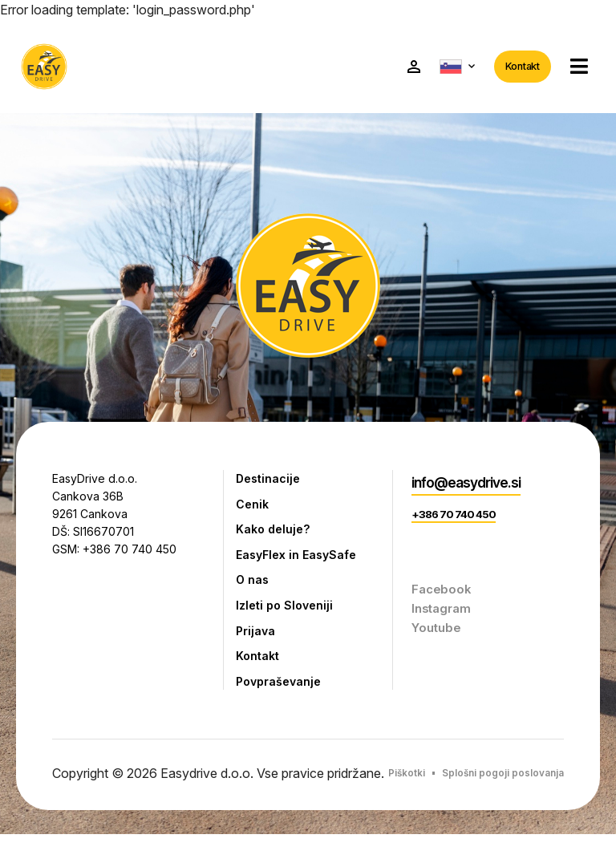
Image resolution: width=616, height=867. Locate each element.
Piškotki (465, 788)
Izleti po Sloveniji (287, 614)
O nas (253, 587)
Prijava (256, 641)
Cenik (253, 508)
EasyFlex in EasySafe (300, 561)
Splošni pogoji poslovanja (473, 804)
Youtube (438, 634)
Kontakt (519, 67)
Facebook (442, 596)
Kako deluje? (275, 534)
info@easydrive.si (470, 486)
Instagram (443, 615)
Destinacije (269, 481)
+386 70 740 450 (455, 521)
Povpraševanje (281, 694)
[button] (575, 68)
